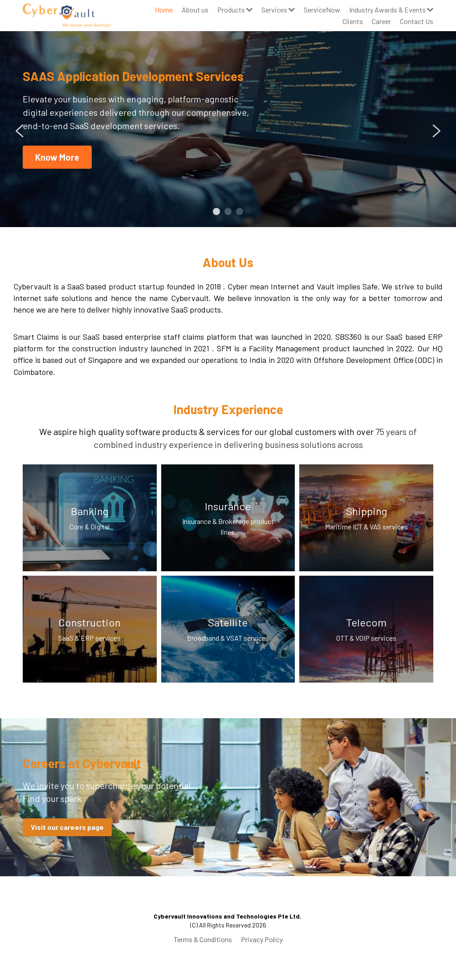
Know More (57, 157)
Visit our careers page (67, 827)
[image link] (67, 14)
